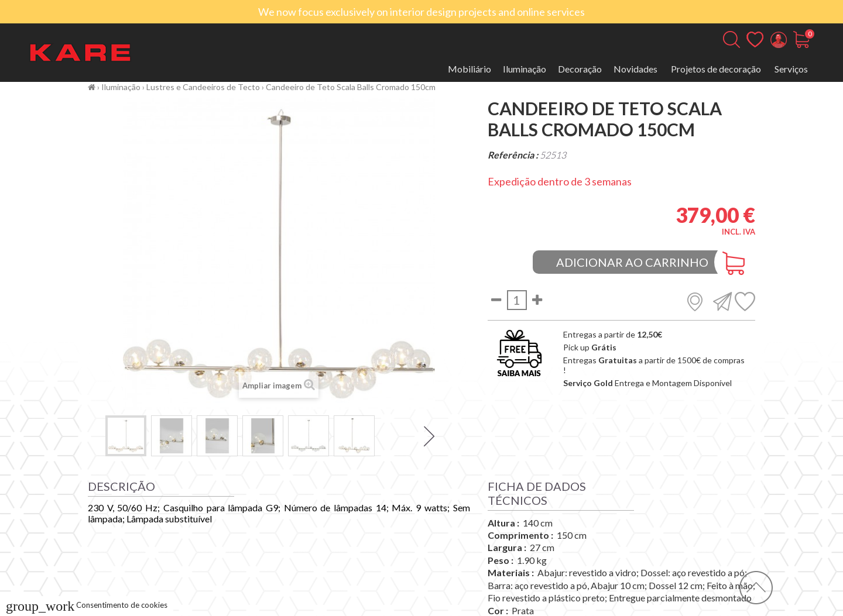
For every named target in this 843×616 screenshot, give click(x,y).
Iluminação (525, 69)
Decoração (580, 69)
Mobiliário (470, 69)
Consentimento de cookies (87, 605)
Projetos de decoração (716, 69)
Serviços (791, 69)
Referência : (513, 155)
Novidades (635, 69)
